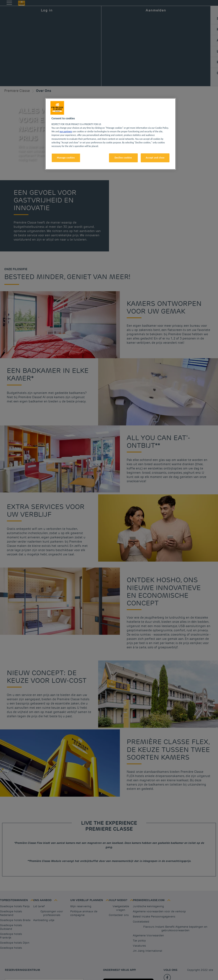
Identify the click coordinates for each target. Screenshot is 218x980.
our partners (66, 131)
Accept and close (155, 158)
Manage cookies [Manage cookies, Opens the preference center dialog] (66, 158)
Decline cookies (123, 158)
